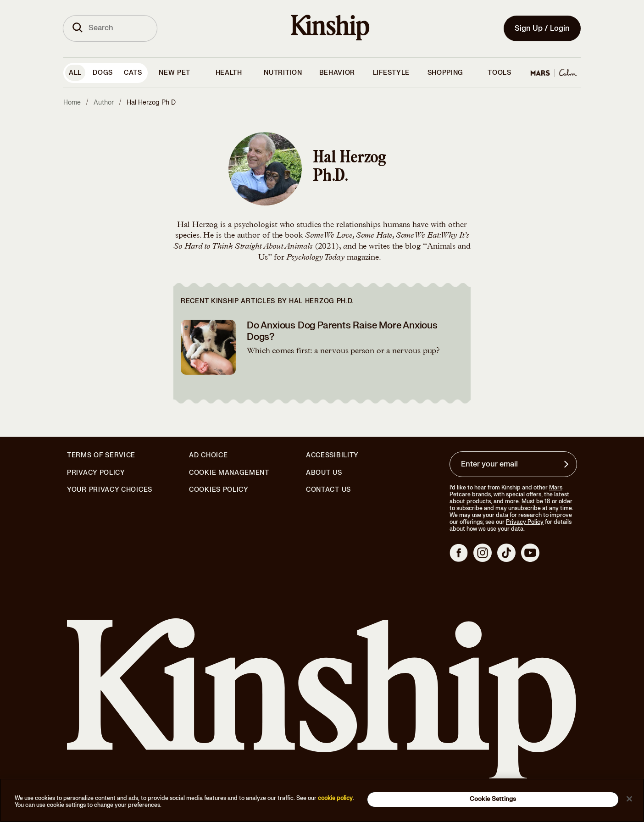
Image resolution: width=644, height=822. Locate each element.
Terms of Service (101, 455)
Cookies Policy (219, 490)
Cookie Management (229, 473)
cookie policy (335, 798)
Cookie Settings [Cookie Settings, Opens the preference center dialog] (493, 799)
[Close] (629, 799)
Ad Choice (208, 455)
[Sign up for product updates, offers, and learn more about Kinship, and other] (567, 464)
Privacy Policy (96, 473)
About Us (324, 473)
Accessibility (332, 455)
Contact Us (328, 490)
